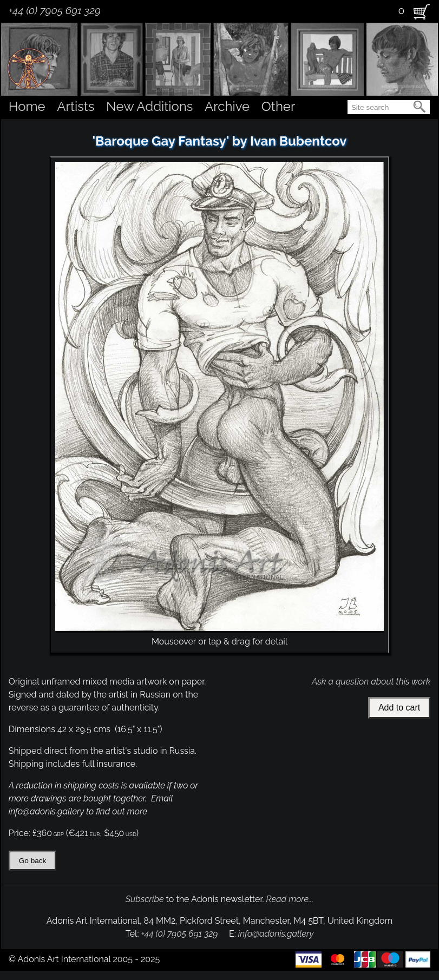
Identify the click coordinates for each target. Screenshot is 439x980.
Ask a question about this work (371, 682)
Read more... (290, 899)
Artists (76, 106)
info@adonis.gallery (276, 934)
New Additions (149, 106)
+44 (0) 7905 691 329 (55, 10)
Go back (33, 861)
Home (27, 106)
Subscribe (145, 899)
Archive (227, 106)
